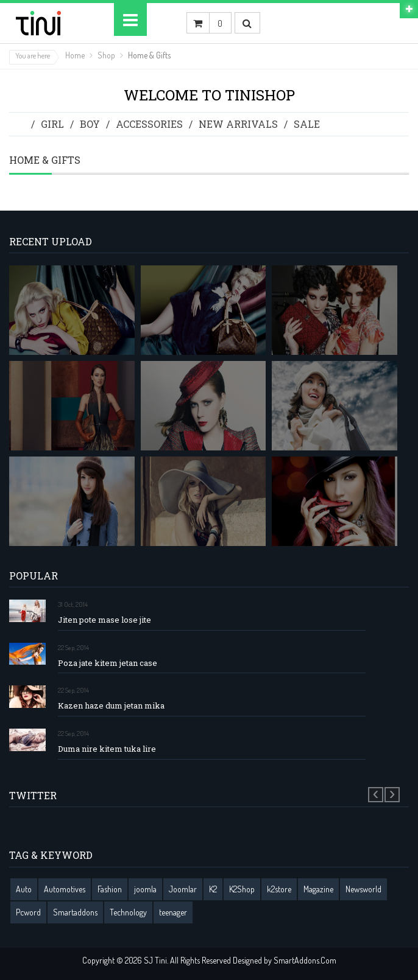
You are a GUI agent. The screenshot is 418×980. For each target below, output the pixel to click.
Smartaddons (75, 912)
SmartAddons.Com (305, 960)
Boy (90, 124)
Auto (24, 889)
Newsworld (363, 889)
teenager (173, 912)
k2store (279, 889)
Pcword (28, 912)
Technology (128, 912)
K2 (213, 889)
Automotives (65, 889)
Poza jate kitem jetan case (108, 663)
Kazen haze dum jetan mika (111, 706)
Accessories (149, 124)
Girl (52, 124)
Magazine (318, 889)
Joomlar (183, 889)
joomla (145, 889)
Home (75, 55)
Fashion (110, 889)
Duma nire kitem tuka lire (107, 749)
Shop (106, 55)
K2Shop (242, 889)
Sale (307, 124)
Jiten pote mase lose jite (104, 620)
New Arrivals (238, 124)
